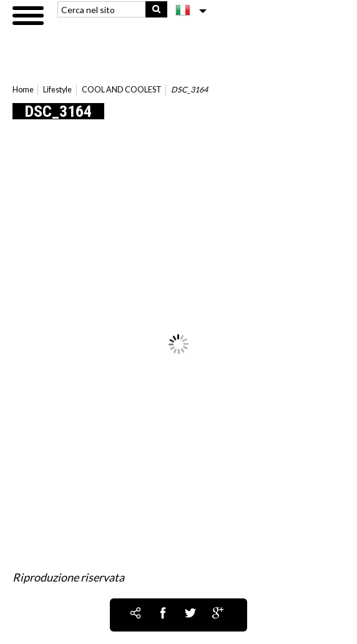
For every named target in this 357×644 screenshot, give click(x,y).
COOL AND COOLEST (122, 90)
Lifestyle (57, 90)
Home (23, 90)
